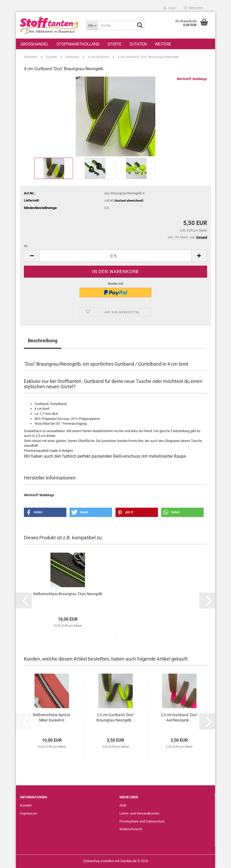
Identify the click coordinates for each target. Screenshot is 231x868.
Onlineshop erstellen (99, 861)
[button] (32, 256)
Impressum (29, 813)
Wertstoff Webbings (192, 79)
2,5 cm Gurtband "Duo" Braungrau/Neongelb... (115, 717)
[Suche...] (92, 25)
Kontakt (26, 805)
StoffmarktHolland (78, 44)
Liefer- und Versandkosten (139, 813)
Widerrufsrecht (131, 829)
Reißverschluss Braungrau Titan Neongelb (68, 594)
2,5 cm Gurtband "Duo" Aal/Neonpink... (179, 717)
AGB (123, 805)
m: (26, 246)
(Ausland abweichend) (129, 201)
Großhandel (35, 44)
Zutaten (138, 44)
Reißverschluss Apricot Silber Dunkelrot (52, 717)
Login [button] (170, 8)
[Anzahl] (115, 256)
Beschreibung (43, 341)
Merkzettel (193, 8)
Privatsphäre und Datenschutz (142, 821)
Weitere (163, 44)
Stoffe (115, 44)
